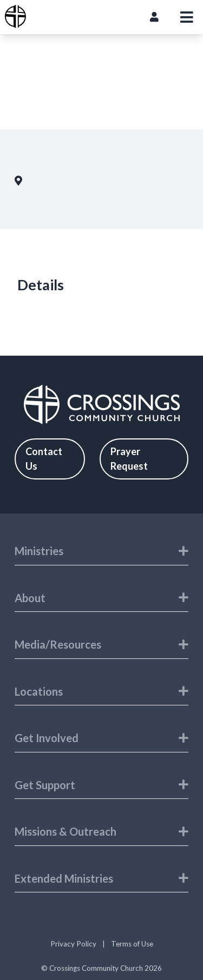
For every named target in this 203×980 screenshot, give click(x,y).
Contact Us (44, 459)
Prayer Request (129, 459)
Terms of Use (132, 944)
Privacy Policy (73, 944)
